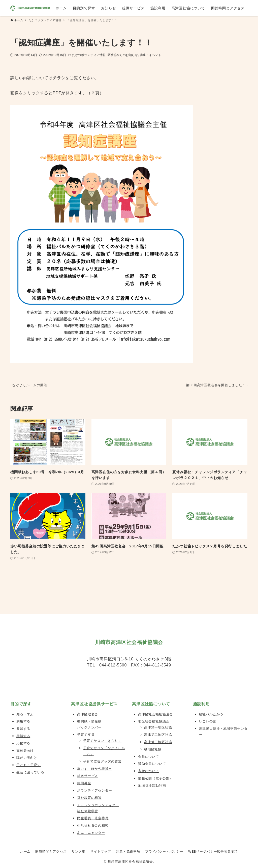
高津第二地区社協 (158, 735)
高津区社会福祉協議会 (155, 714)
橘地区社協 (153, 749)
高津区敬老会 (88, 714)
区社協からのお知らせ (123, 55)
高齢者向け (25, 751)
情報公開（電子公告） (155, 778)
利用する (23, 721)
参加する (23, 729)
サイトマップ (101, 851)
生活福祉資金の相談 (93, 825)
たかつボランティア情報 (89, 55)
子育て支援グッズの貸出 (102, 761)
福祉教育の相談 (89, 798)
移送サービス (88, 776)
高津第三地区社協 (158, 742)
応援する (23, 743)
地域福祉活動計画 (152, 786)
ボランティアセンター (94, 790)
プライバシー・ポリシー (164, 851)
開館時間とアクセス (51, 851)
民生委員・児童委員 (93, 818)
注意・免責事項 (128, 851)
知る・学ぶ (25, 714)
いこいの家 (208, 721)
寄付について (149, 771)
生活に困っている (30, 772)
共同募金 (84, 783)
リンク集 (78, 851)
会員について (149, 757)
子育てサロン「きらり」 (102, 741)
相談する (23, 736)
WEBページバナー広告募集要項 (213, 851)
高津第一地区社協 (158, 727)
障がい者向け (27, 758)
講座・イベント (151, 55)
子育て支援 (86, 735)
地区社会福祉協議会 (154, 721)
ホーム (25, 851)
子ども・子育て (29, 765)
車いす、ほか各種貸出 (94, 769)
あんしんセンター (91, 833)
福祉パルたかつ (211, 714)
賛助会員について (152, 764)
